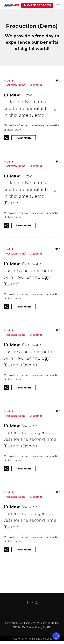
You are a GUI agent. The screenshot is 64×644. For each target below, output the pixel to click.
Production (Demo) (15, 85)
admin (11, 80)
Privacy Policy (19, 639)
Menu (58, 5)
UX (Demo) (36, 85)
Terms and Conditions (40, 639)
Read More (24, 138)
